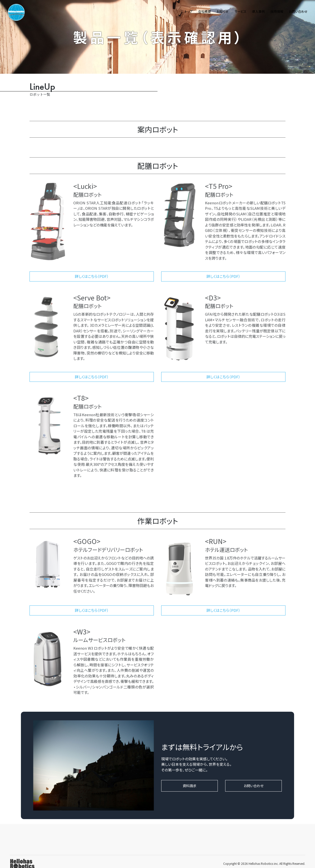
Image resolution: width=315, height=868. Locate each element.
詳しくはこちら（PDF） (92, 280)
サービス (240, 11)
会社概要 (205, 11)
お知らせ (223, 11)
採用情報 (277, 11)
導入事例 (258, 11)
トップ (189, 11)
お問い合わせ (298, 11)
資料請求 (189, 786)
